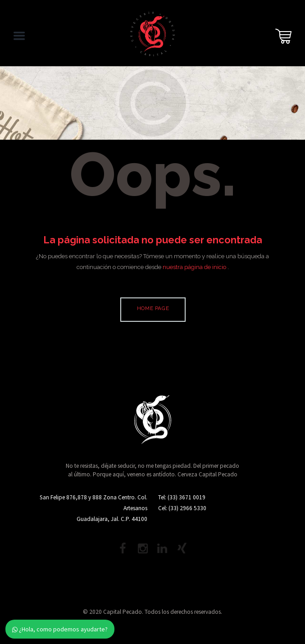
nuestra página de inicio (195, 267)
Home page (153, 308)
